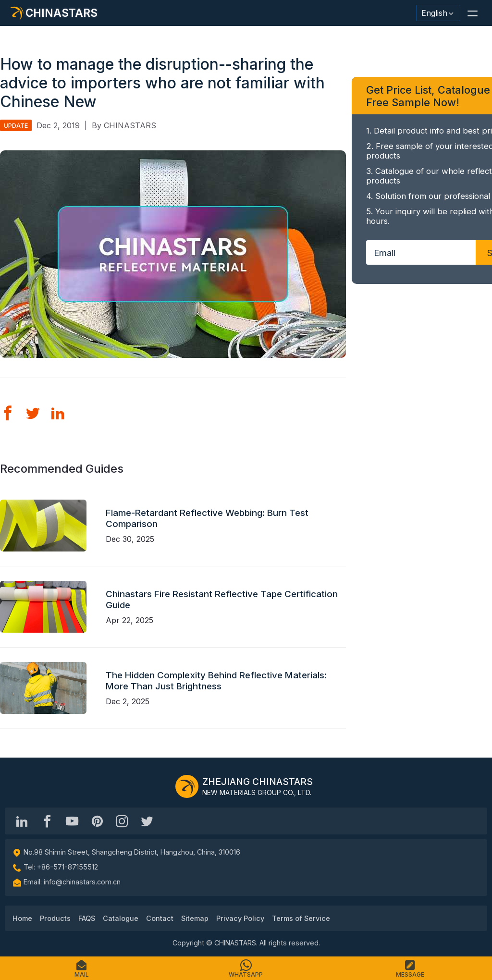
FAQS (87, 918)
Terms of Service (301, 918)
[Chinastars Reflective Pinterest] (97, 821)
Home (22, 918)
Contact (160, 918)
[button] (472, 13)
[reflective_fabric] (122, 821)
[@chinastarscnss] (47, 821)
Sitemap (195, 918)
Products (55, 918)
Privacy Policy (240, 918)
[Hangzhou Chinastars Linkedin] (22, 821)
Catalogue (121, 918)
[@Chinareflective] (147, 821)
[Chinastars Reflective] (72, 821)
